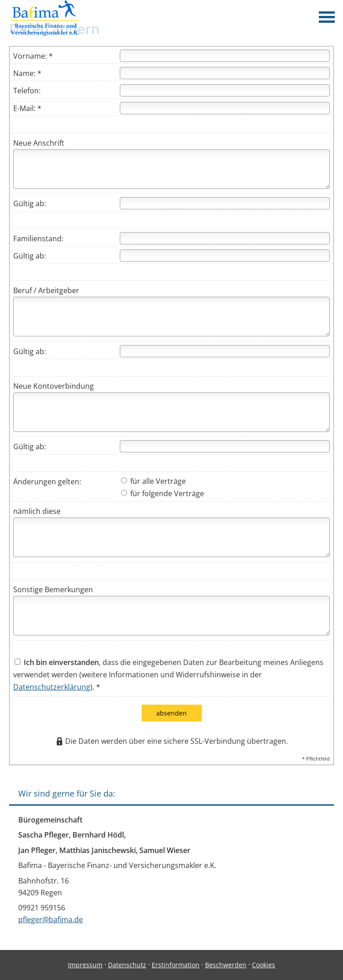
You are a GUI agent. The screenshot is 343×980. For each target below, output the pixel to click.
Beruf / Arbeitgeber (46, 290)
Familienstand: (38, 239)
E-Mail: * (27, 108)
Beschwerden (226, 965)
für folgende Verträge (163, 493)
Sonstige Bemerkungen (53, 589)
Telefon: (27, 91)
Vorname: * (33, 56)
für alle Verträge (154, 481)
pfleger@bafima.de (51, 919)
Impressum (85, 965)
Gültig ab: (30, 203)
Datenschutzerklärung (52, 687)
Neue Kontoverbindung (54, 386)
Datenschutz (127, 965)
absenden (171, 713)
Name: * (27, 73)
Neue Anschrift (39, 143)
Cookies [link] (264, 965)
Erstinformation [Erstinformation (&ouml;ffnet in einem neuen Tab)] (176, 965)
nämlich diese (37, 511)
